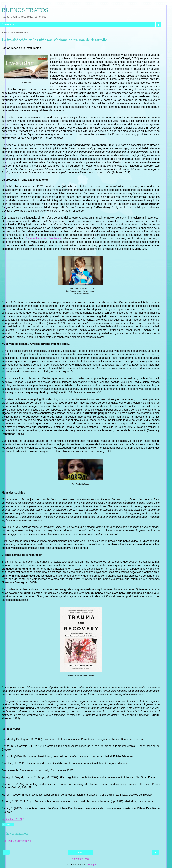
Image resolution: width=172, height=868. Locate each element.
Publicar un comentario (16, 841)
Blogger (92, 865)
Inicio (81, 852)
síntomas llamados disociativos (43, 238)
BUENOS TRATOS (25, 10)
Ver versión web (81, 859)
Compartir (8, 825)
